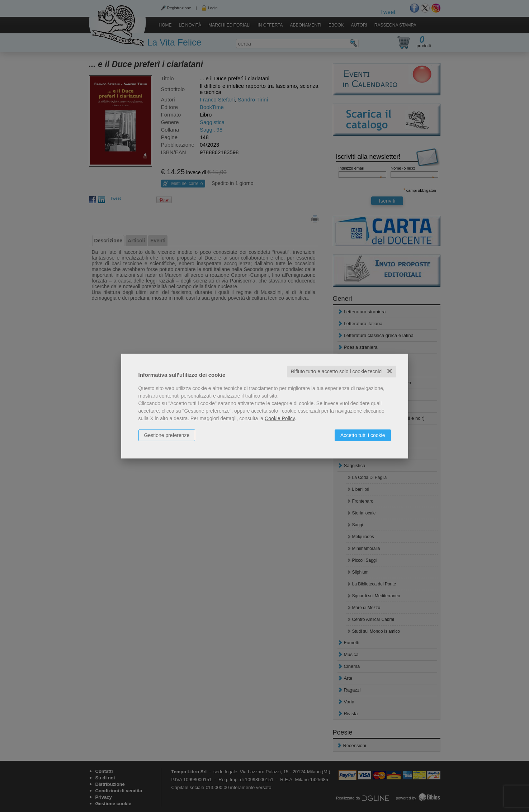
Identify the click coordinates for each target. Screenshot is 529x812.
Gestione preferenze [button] (167, 435)
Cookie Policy (280, 418)
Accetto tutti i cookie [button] (363, 435)
